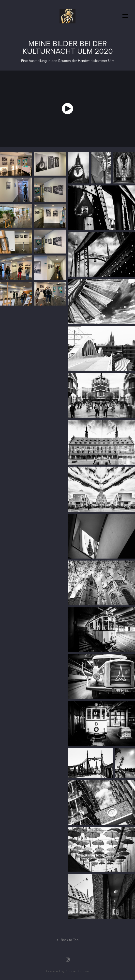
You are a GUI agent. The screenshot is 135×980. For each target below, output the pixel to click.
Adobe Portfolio (77, 971)
